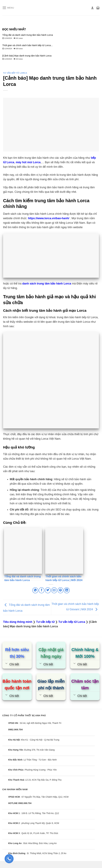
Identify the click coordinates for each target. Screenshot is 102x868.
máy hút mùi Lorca (28, 162)
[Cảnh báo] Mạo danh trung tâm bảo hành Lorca (27, 56)
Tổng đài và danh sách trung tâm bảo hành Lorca (28, 35)
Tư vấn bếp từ (45, 622)
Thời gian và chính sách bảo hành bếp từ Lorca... (28, 45)
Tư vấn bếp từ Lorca (15, 73)
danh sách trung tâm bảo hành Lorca (47, 284)
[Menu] (8, 8)
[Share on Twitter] (48, 590)
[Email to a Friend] (54, 590)
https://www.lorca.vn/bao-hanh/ (49, 218)
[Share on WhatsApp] (35, 590)
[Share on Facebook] (42, 590)
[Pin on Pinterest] (60, 590)
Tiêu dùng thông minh (18, 622)
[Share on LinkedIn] (67, 590)
